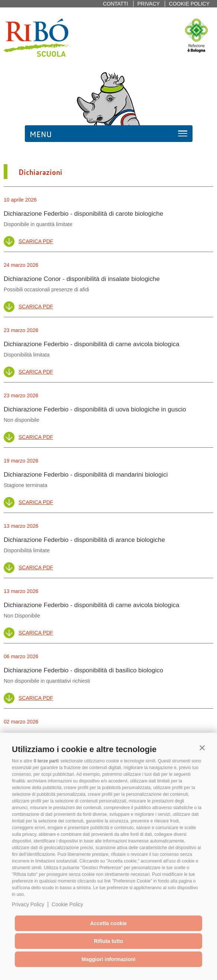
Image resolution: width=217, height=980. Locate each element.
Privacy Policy (28, 904)
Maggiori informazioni (108, 959)
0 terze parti (46, 761)
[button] (202, 748)
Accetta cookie (108, 923)
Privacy (148, 4)
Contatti (115, 4)
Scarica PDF (36, 241)
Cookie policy (189, 4)
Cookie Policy (67, 904)
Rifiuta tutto (108, 941)
